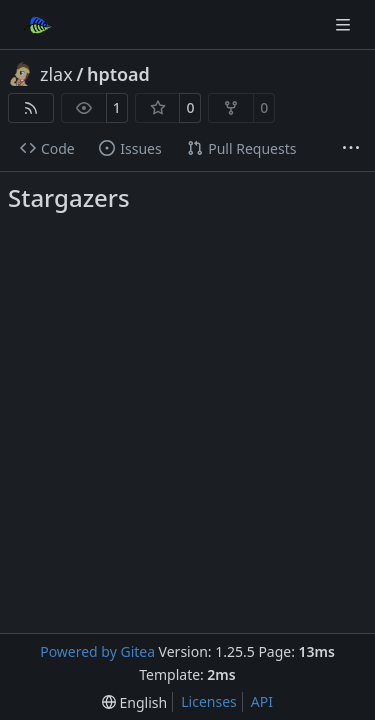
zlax (56, 74)
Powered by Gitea (97, 651)
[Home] (38, 25)
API (262, 701)
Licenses (209, 701)
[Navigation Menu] (345, 24)
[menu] (134, 702)
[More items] (351, 149)
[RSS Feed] (31, 108)
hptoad (118, 74)
